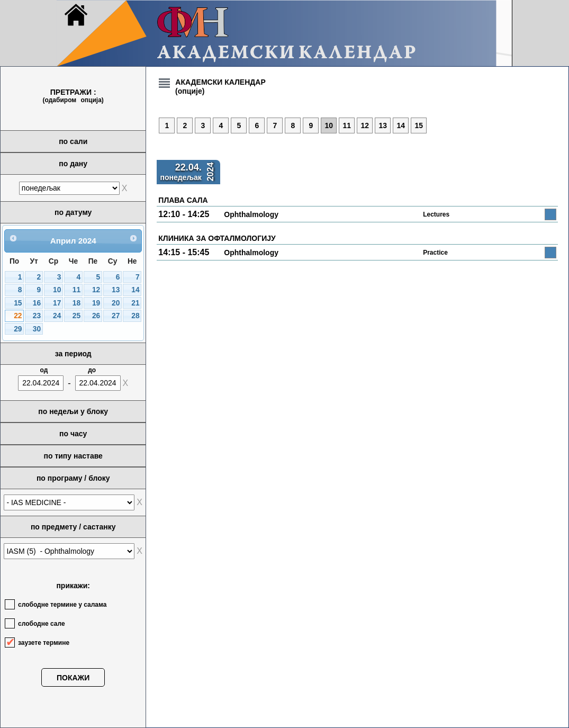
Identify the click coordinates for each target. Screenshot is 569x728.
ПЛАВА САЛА (183, 200)
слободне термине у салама (62, 605)
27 (116, 316)
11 (76, 290)
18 (76, 303)
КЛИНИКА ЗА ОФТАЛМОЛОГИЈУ (217, 238)
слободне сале (42, 624)
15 (18, 303)
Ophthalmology (251, 214)
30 (37, 329)
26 (96, 316)
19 (96, 303)
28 (135, 316)
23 (37, 316)
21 (135, 303)
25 (76, 316)
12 (96, 290)
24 (57, 316)
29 (18, 329)
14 (135, 290)
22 (18, 316)
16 (37, 303)
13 (116, 290)
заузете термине (44, 643)
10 (57, 290)
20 (116, 303)
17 (57, 303)
